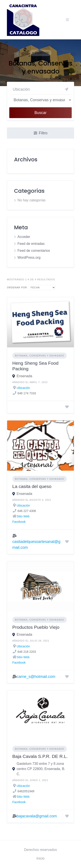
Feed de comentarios (34, 251)
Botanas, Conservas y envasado (40, 356)
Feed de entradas (31, 244)
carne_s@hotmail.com (36, 677)
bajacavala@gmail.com (37, 816)
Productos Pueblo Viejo (36, 627)
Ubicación (23, 388)
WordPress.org (29, 258)
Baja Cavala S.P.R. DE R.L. (40, 756)
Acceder (24, 237)
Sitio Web (23, 516)
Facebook (19, 522)
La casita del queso (32, 486)
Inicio (40, 858)
